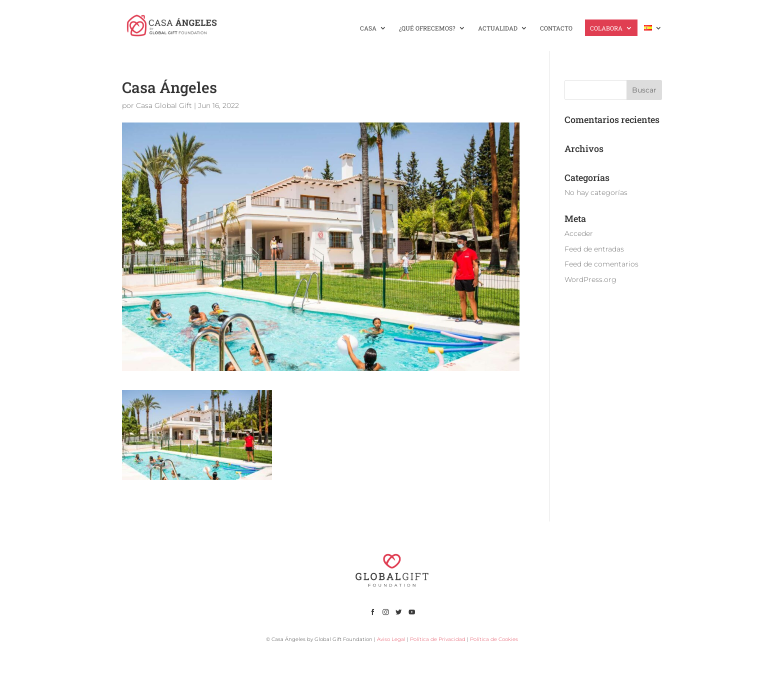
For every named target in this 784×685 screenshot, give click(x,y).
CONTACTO (556, 28)
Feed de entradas (594, 249)
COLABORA (606, 28)
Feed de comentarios (601, 264)
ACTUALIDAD (498, 28)
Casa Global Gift (164, 105)
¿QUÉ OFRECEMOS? (427, 28)
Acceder (579, 233)
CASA (368, 28)
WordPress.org (590, 279)
